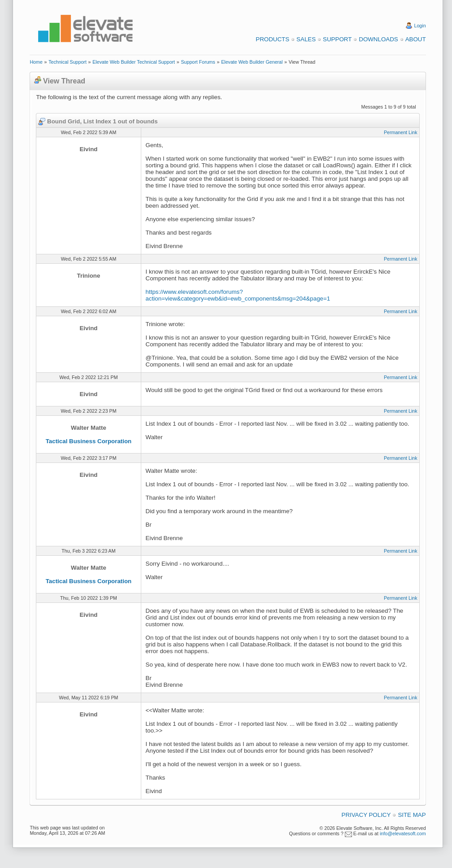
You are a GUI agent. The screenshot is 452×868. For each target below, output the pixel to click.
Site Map (412, 815)
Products (272, 39)
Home (36, 62)
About (416, 39)
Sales (306, 39)
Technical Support (67, 62)
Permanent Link (401, 132)
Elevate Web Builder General (252, 62)
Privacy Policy (366, 815)
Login (420, 26)
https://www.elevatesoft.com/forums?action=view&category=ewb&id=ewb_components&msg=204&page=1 (238, 295)
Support (337, 39)
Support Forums (198, 62)
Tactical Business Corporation (89, 441)
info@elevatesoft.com (403, 833)
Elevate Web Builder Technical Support (134, 62)
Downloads (378, 39)
